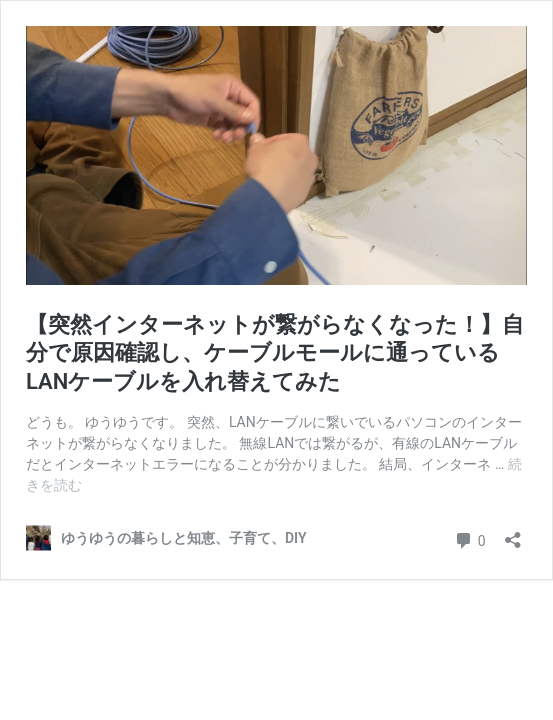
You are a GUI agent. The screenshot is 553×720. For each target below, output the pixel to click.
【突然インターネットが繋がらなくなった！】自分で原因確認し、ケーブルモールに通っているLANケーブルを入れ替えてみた (275, 353)
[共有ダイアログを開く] (513, 533)
